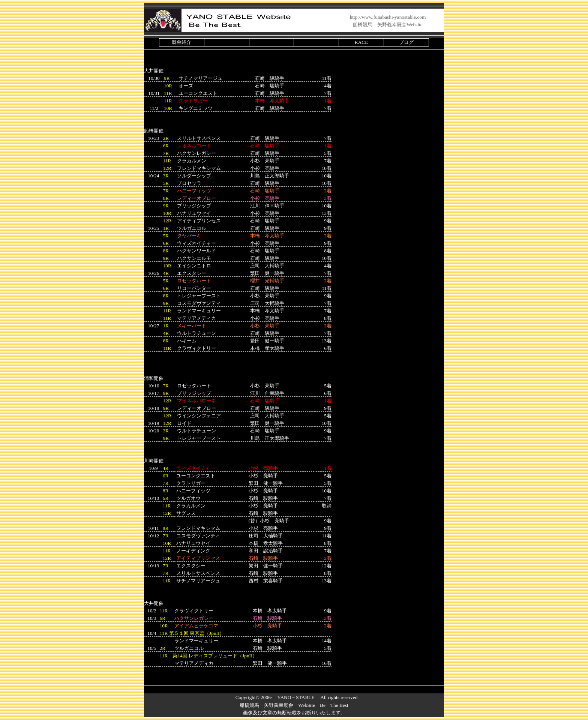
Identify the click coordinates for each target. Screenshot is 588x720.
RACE (361, 42)
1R (166, 228)
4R (166, 273)
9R (167, 78)
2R (166, 138)
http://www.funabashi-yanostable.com (388, 17)
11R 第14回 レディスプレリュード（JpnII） (209, 656)
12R (167, 168)
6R (166, 146)
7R (166, 153)
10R (168, 86)
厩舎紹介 (181, 42)
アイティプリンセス (198, 558)
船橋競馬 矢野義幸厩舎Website (388, 25)
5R (166, 183)
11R (168, 93)
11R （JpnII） (192, 633)
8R (166, 198)
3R (166, 176)
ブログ (406, 42)
